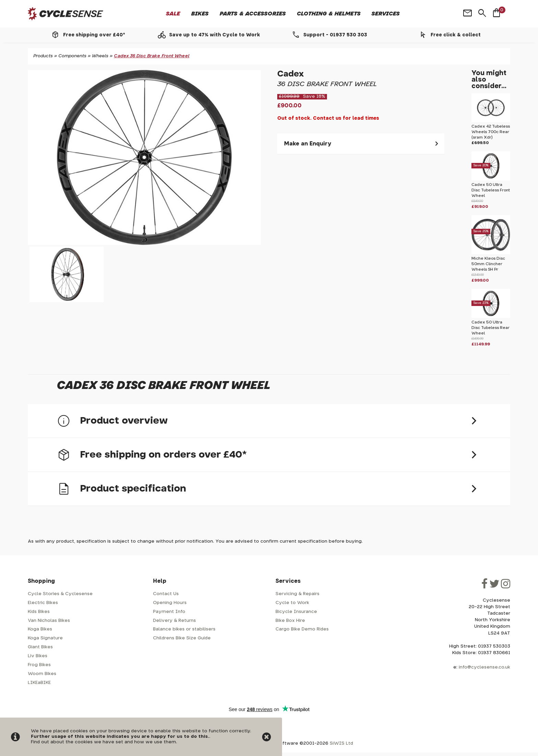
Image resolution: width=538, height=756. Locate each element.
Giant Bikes (40, 647)
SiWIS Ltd (341, 743)
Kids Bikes (39, 612)
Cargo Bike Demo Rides (302, 629)
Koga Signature (45, 638)
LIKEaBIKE (39, 683)
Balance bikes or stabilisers (184, 629)
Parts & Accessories (253, 14)
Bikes (200, 14)
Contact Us (166, 594)
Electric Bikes (43, 603)
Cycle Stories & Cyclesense (60, 594)
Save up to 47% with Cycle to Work (215, 35)
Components (72, 56)
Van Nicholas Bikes (49, 621)
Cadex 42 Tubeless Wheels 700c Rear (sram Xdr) (491, 132)
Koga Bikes (40, 629)
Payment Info (169, 612)
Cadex (291, 74)
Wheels (100, 56)
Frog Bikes (39, 665)
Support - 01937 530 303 (335, 35)
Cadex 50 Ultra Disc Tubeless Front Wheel (491, 190)
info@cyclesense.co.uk (484, 667)
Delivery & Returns (174, 621)
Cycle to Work (292, 603)
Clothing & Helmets (329, 14)
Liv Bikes (38, 656)
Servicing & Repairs (297, 594)
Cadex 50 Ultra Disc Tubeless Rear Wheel (490, 328)
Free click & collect (456, 35)
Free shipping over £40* (94, 35)
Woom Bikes (42, 674)
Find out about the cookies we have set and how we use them (103, 742)
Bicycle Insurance (296, 612)
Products (43, 56)
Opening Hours (170, 603)
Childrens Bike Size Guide (182, 638)
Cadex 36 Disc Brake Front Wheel (152, 56)
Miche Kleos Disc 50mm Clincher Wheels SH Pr (488, 264)
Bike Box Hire (290, 621)
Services (386, 14)
